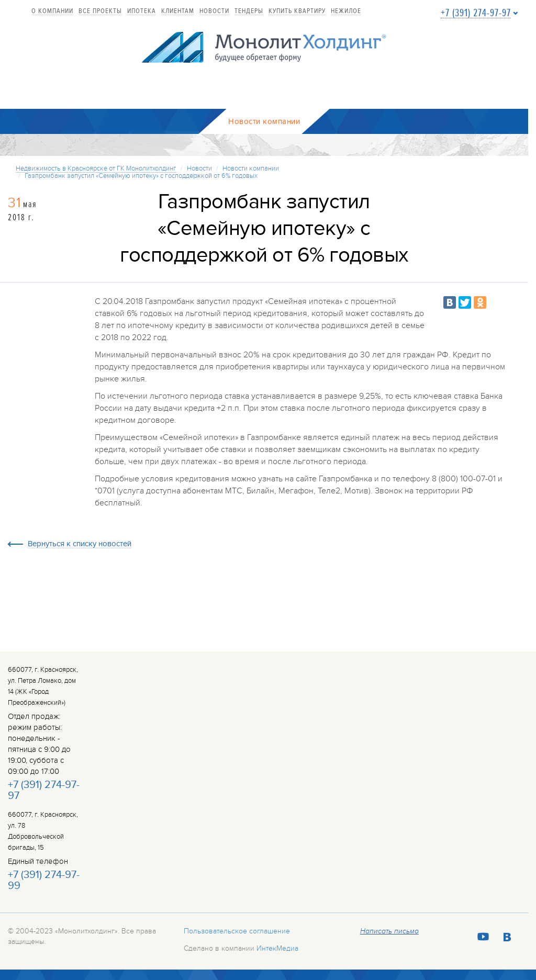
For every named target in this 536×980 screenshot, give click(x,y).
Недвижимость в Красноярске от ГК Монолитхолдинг (96, 168)
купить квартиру (297, 12)
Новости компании (251, 168)
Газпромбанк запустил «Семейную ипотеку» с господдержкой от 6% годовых (141, 176)
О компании (52, 12)
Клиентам (178, 12)
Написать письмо (389, 931)
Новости (214, 12)
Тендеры (249, 12)
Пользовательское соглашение (237, 931)
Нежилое (346, 12)
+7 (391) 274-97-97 (476, 13)
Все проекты (100, 12)
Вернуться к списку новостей (80, 544)
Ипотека (142, 12)
